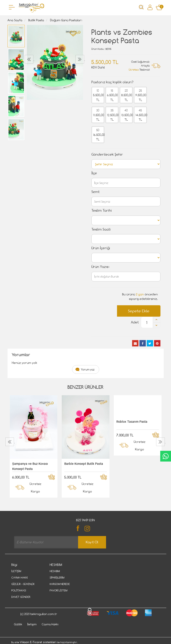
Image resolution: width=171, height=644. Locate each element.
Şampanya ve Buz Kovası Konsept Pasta (30, 466)
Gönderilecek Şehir (107, 154)
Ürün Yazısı (100, 267)
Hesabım (55, 571)
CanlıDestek (166, 456)
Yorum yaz (88, 369)
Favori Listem (59, 590)
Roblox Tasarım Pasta (132, 421)
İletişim (16, 571)
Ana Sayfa (15, 20)
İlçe (94, 173)
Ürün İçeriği (101, 248)
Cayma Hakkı (20, 578)
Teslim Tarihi (102, 210)
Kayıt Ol (92, 542)
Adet (135, 322)
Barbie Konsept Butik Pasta (84, 463)
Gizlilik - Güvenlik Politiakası (23, 587)
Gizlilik (18, 624)
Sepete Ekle (139, 311)
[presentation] (30, 59)
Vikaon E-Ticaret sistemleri (38, 642)
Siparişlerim (57, 578)
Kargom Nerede (60, 584)
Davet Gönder (21, 597)
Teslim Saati (101, 229)
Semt (96, 192)
